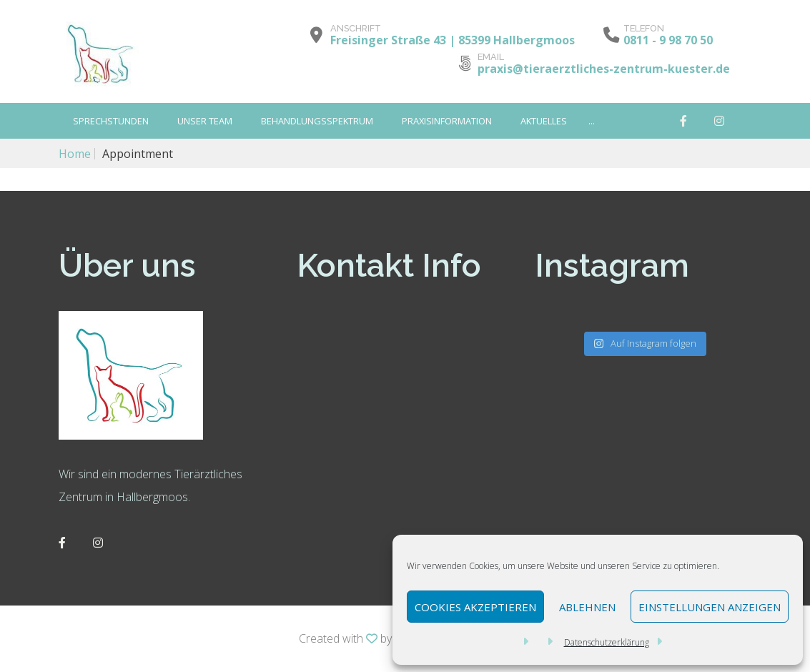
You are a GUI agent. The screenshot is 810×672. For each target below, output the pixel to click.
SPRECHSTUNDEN (111, 121)
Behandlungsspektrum (317, 121)
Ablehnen (587, 607)
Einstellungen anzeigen (710, 607)
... (592, 121)
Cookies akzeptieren (475, 607)
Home (75, 154)
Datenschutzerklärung (607, 642)
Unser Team (205, 121)
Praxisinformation (447, 121)
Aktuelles (544, 121)
